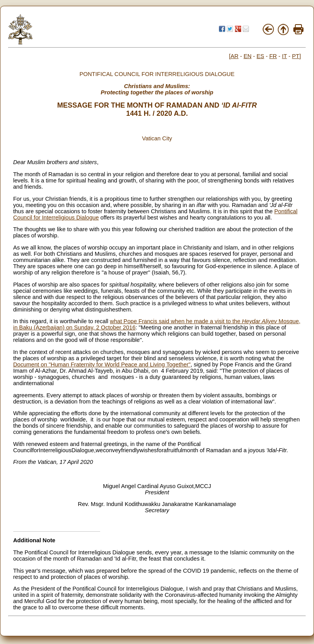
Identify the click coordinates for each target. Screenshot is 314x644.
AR (235, 56)
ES (261, 56)
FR (273, 56)
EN (247, 56)
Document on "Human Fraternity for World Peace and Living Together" (102, 364)
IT (285, 56)
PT (296, 56)
